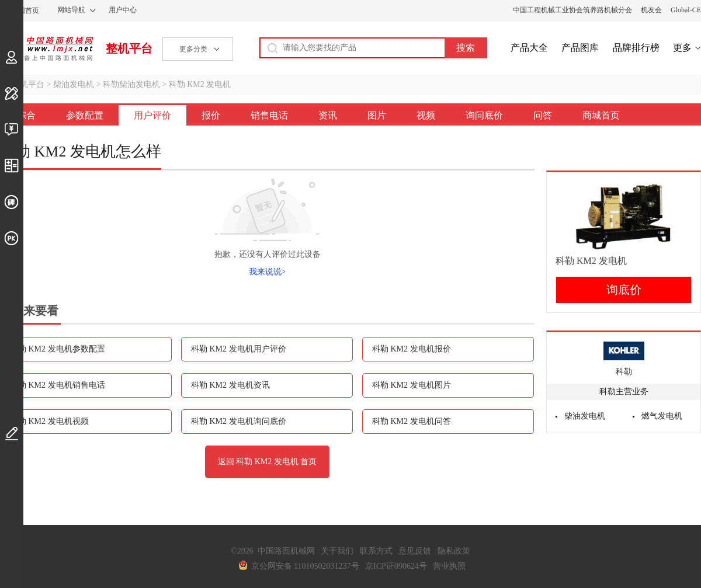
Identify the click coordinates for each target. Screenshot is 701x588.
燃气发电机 (662, 416)
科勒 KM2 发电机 (200, 84)
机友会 (651, 10)
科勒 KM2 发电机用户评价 (239, 349)
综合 (26, 115)
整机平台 (129, 48)
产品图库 (580, 48)
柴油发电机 (74, 84)
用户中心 (123, 10)
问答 (543, 115)
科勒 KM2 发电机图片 (412, 385)
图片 (377, 115)
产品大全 (529, 48)
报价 (211, 115)
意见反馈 (415, 551)
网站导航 (71, 10)
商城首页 (601, 115)
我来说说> (268, 272)
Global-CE (686, 10)
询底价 (624, 290)
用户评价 (152, 115)
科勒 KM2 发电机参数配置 (58, 349)
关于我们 (337, 551)
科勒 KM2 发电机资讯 (230, 385)
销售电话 (269, 115)
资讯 (328, 115)
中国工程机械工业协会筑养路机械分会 (572, 10)
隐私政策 (454, 551)
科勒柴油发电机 (131, 84)
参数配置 (85, 115)
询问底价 (484, 115)
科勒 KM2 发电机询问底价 (239, 421)
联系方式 (376, 551)
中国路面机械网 (46, 48)
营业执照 (449, 566)
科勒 (624, 372)
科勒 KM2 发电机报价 (412, 349)
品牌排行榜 (636, 48)
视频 (426, 115)
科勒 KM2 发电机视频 (49, 421)
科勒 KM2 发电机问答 (412, 421)
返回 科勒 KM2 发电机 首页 (268, 462)
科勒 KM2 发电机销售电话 (58, 385)
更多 (682, 48)
